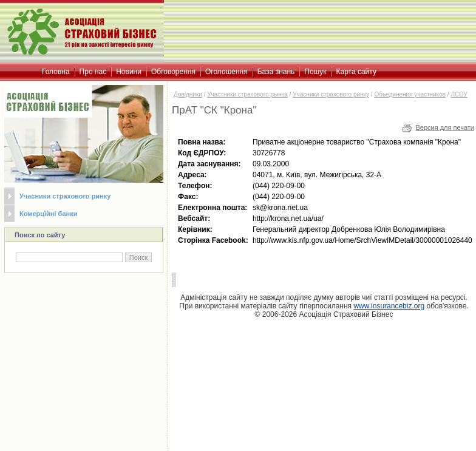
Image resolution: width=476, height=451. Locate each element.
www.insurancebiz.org (389, 306)
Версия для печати (445, 127)
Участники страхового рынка (247, 94)
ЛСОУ (459, 94)
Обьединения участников (410, 94)
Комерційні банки (48, 214)
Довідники (188, 94)
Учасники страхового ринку (65, 196)
